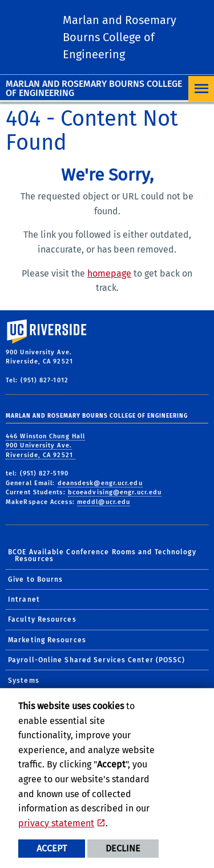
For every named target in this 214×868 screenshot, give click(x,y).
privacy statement (56, 823)
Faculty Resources (42, 619)
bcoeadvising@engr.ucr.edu (115, 492)
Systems (24, 681)
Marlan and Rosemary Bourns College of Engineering (94, 88)
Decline (123, 848)
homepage (109, 273)
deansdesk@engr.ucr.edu (100, 483)
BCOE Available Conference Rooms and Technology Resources (102, 555)
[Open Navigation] (201, 89)
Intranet (24, 599)
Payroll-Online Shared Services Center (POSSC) (97, 660)
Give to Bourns (35, 579)
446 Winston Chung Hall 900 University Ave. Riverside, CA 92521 (45, 446)
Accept (52, 848)
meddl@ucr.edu (104, 502)
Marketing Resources (47, 640)
